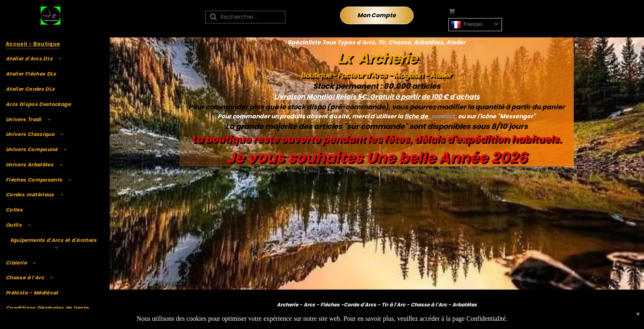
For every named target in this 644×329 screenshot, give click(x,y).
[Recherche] (245, 17)
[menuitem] (54, 44)
